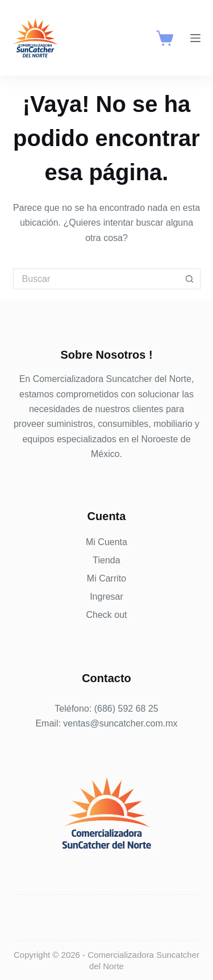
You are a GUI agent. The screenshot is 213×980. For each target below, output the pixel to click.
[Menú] (195, 38)
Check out (106, 615)
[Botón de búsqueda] (190, 279)
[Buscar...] (96, 279)
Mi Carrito (106, 578)
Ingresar (106, 597)
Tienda (106, 560)
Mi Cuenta (106, 542)
